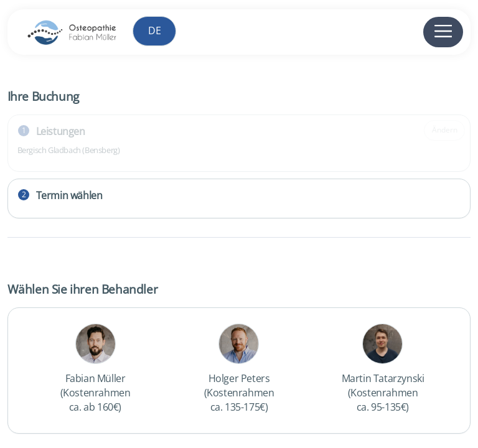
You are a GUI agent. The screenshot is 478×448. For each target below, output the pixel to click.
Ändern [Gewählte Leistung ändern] (444, 130)
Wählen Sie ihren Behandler (83, 289)
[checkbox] (95, 371)
